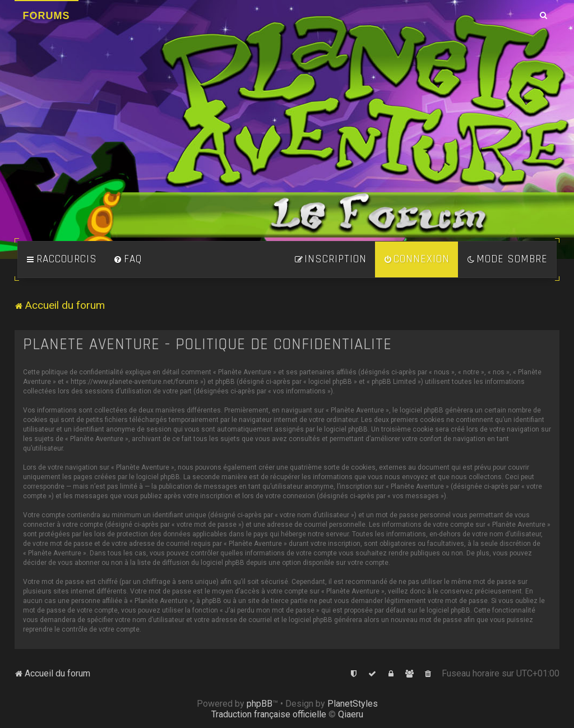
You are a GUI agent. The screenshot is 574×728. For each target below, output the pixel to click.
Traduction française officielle (269, 714)
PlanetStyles (353, 704)
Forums (47, 16)
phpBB (260, 704)
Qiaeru (351, 714)
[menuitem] (128, 259)
